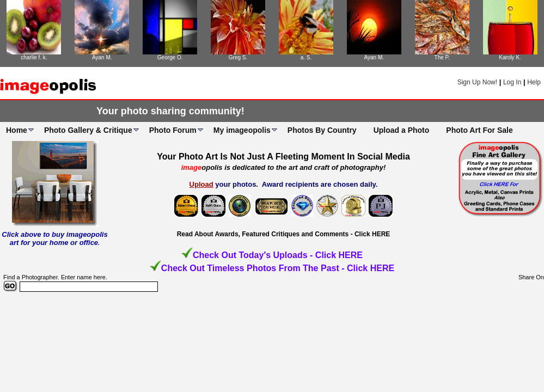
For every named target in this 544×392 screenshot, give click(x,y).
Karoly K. (510, 57)
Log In (512, 82)
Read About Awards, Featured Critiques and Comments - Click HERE (284, 234)
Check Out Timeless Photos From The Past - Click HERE (278, 268)
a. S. (306, 57)
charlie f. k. (34, 57)
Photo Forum (173, 130)
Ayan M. (102, 57)
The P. (442, 57)
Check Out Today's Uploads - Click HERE (278, 255)
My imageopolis (242, 130)
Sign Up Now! (477, 82)
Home (17, 130)
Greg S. (238, 57)
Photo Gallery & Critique (88, 130)
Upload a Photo (402, 130)
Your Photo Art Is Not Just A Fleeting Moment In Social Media (283, 157)
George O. (170, 57)
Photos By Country (322, 130)
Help (534, 82)
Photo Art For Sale (479, 130)
